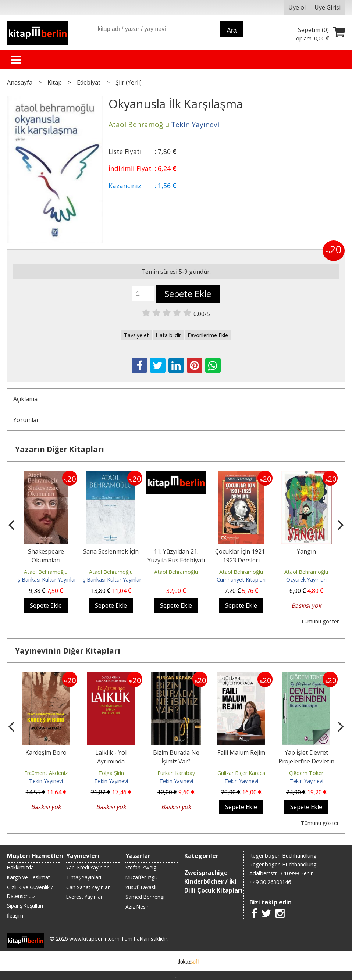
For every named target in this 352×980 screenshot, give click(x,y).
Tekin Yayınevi (46, 781)
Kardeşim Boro (46, 752)
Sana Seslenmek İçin (111, 551)
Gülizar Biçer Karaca (241, 773)
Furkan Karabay (176, 773)
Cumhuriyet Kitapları (241, 580)
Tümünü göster (320, 621)
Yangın (306, 551)
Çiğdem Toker (306, 773)
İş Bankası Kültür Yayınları (47, 580)
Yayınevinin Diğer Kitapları (68, 651)
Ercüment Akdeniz (46, 773)
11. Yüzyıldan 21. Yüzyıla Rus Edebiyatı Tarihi (176, 560)
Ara (232, 31)
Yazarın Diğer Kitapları (60, 449)
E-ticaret (164, 961)
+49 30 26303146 (270, 882)
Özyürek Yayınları (306, 580)
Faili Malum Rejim (241, 752)
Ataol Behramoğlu (46, 572)
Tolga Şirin (111, 773)
